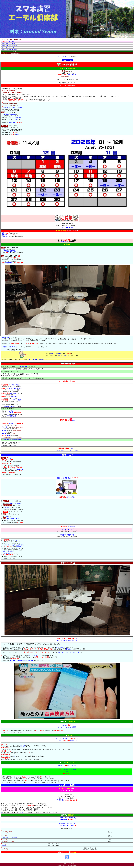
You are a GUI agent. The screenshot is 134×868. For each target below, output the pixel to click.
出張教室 (4, 845)
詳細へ (7, 458)
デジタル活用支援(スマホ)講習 (9, 836)
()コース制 (7, 832)
